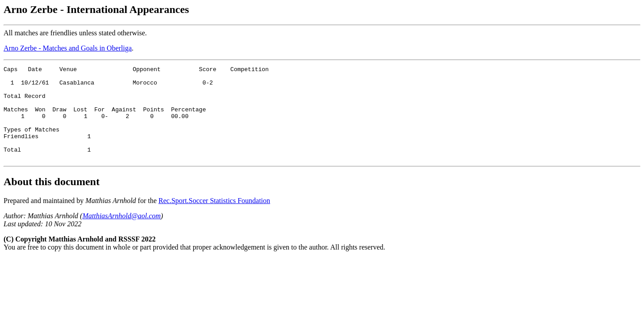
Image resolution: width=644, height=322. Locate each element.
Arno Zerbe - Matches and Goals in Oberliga (68, 48)
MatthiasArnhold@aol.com (121, 235)
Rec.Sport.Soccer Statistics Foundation (214, 219)
